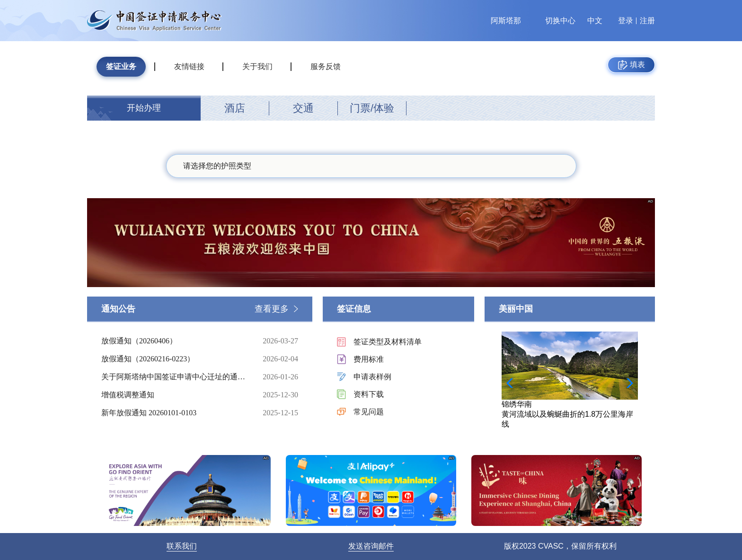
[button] (627, 383)
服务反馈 (326, 66)
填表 (632, 65)
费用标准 (369, 359)
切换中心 (560, 21)
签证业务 (121, 66)
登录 (626, 21)
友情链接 (189, 66)
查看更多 (272, 309)
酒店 (235, 108)
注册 (647, 21)
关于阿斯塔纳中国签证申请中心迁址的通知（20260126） (175, 377)
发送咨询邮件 (371, 546)
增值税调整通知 (175, 395)
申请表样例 (372, 377)
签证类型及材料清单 (388, 342)
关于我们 (257, 66)
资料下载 (369, 394)
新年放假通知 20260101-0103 (175, 413)
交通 (303, 108)
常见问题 (369, 412)
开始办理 (144, 108)
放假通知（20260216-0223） (175, 359)
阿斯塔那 (506, 21)
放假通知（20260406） (175, 341)
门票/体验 (372, 108)
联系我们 (182, 546)
